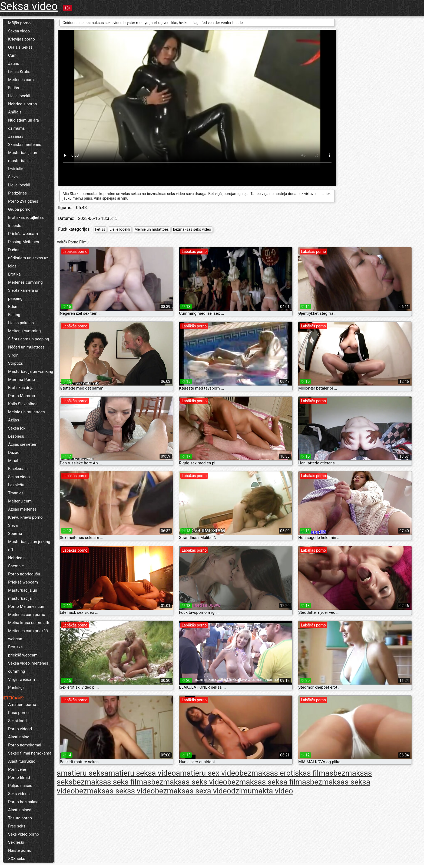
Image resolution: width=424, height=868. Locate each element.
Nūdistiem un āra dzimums (24, 124)
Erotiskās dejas (22, 388)
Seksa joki (17, 428)
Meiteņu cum (20, 501)
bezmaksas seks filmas (112, 782)
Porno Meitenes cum (27, 606)
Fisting (14, 315)
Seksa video (29, 6)
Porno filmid (19, 777)
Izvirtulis (16, 169)
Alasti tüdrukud (22, 761)
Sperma (15, 534)
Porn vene (17, 769)
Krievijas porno (21, 39)
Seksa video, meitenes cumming (28, 667)
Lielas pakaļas (21, 323)
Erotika (14, 274)
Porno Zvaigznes (23, 201)
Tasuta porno (20, 818)
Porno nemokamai (25, 745)
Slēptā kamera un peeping (24, 294)
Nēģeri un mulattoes (26, 347)
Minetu (14, 461)
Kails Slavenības (23, 404)
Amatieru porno (22, 705)
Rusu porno (18, 713)
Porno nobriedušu (24, 574)
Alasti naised (20, 810)
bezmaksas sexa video (193, 791)
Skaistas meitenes (25, 145)
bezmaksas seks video (192, 229)
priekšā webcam (23, 655)
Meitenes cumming (25, 282)
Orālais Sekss (20, 47)
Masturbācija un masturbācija (23, 157)
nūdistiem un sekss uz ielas (28, 262)
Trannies (16, 493)
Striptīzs (16, 363)
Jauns (14, 63)
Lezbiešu (16, 436)
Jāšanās (16, 136)
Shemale (16, 566)
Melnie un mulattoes (27, 412)
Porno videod (20, 729)
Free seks (17, 826)
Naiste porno (20, 850)
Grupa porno (19, 209)
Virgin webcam (21, 679)
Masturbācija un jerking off (29, 546)
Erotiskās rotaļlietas (26, 217)
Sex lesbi (16, 842)
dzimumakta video (262, 791)
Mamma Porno (21, 380)
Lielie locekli (19, 96)
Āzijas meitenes (22, 509)
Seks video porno (24, 834)
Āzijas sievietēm (23, 444)
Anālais (15, 112)
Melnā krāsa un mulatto (29, 623)
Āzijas (14, 420)
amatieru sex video (208, 773)
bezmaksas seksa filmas (269, 782)
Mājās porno (19, 23)
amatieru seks (81, 773)
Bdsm (13, 307)
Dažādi (14, 453)
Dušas (14, 250)
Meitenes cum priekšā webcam (28, 635)
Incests (15, 226)
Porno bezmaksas (24, 802)
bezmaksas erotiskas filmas (286, 773)
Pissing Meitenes (24, 242)
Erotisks (15, 647)
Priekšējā (16, 688)
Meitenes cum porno (27, 615)
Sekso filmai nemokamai (30, 753)
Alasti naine (19, 737)
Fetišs (14, 88)
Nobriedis (17, 558)
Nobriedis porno (23, 104)
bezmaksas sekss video (115, 791)
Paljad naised (20, 786)
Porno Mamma (21, 396)
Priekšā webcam (23, 234)
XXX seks (17, 859)
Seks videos (19, 794)
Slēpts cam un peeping (29, 339)
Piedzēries (17, 193)
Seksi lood (17, 721)
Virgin (13, 355)
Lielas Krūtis (19, 72)
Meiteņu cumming (24, 331)
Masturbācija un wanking (31, 371)
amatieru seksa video (140, 773)
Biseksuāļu (18, 469)
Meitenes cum (21, 80)
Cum (12, 55)
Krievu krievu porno (25, 517)
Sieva (13, 177)
